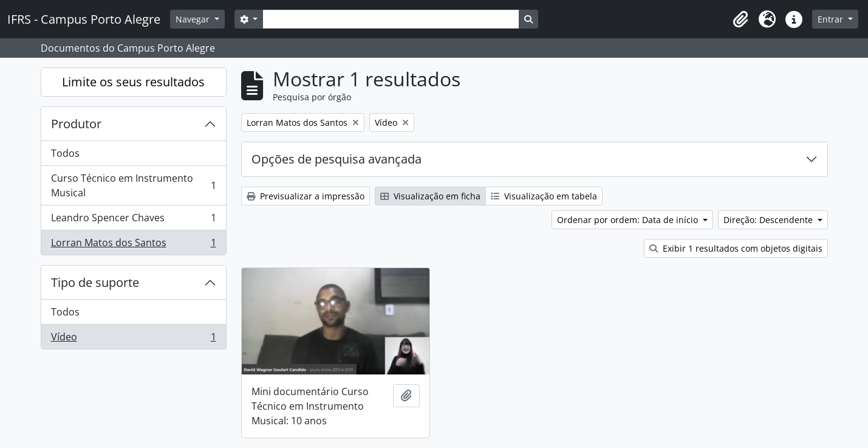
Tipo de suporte (95, 282)
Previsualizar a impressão (306, 196)
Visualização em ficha (430, 196)
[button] (740, 19)
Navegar (194, 19)
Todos (65, 153)
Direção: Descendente (769, 220)
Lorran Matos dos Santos (133, 245)
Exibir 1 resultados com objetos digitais (736, 248)
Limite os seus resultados (133, 82)
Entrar (832, 19)
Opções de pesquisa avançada (337, 159)
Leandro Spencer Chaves (133, 220)
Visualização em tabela (544, 196)
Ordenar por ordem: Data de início (629, 220)
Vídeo (133, 339)
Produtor (76, 124)
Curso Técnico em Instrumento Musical (133, 185)
